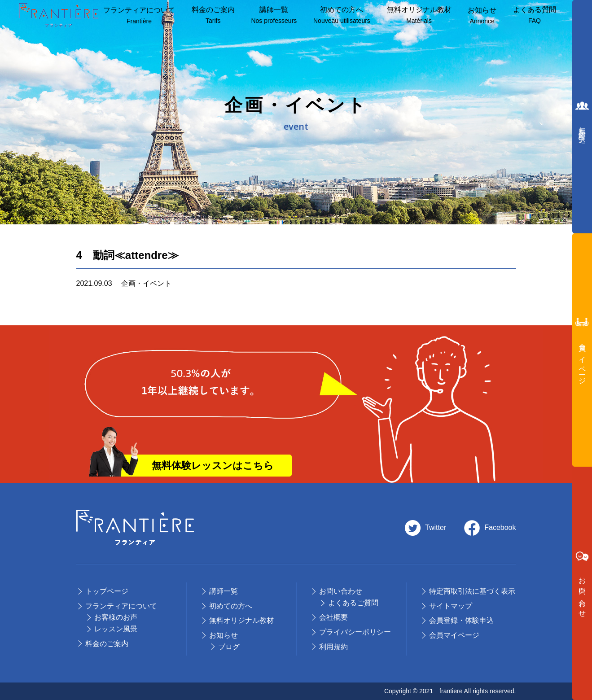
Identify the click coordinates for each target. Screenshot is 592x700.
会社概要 (333, 617)
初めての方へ (342, 16)
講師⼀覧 (274, 16)
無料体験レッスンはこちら (213, 466)
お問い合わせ (341, 591)
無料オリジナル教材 (419, 16)
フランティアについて (139, 16)
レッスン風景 (116, 629)
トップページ (107, 591)
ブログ (229, 647)
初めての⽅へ (231, 606)
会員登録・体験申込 (461, 620)
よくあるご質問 (353, 603)
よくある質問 (535, 16)
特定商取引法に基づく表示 (472, 591)
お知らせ (482, 16)
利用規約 (333, 647)
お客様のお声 (116, 617)
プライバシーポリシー (355, 632)
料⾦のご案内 (213, 16)
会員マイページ (454, 635)
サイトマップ (451, 606)
